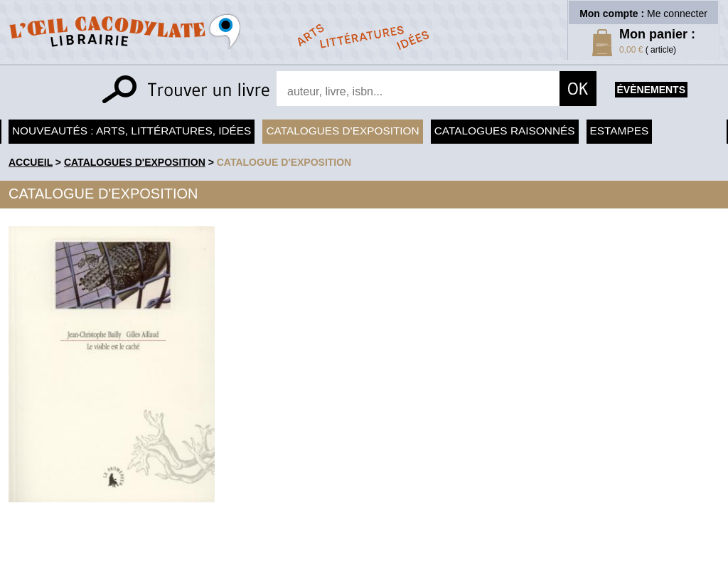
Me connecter (677, 14)
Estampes (620, 131)
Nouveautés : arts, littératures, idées (132, 131)
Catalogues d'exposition (342, 131)
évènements (651, 90)
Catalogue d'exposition (284, 162)
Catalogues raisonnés (505, 131)
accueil (31, 162)
